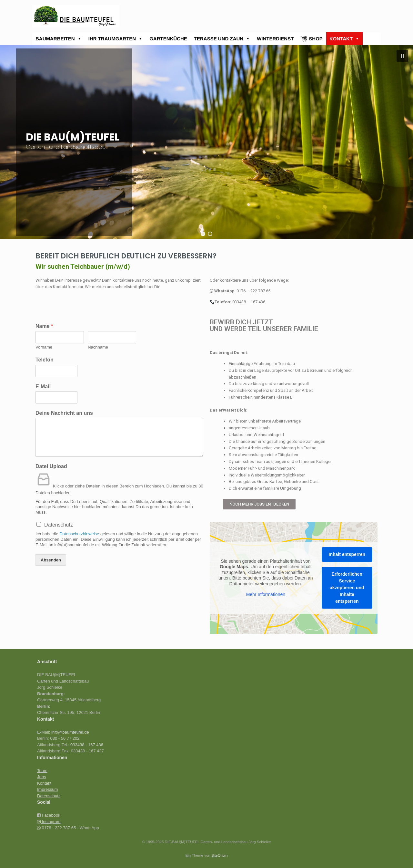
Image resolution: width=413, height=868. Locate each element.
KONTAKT (344, 39)
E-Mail (43, 387)
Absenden (51, 560)
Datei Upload (51, 466)
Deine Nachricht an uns (64, 413)
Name (44, 326)
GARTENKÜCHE (168, 39)
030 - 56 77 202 (65, 738)
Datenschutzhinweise (79, 534)
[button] (402, 56)
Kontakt (44, 783)
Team (42, 771)
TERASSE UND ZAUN (222, 39)
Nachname (98, 347)
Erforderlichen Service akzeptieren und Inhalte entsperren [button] (347, 588)
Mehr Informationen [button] (266, 595)
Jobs (41, 777)
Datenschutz (59, 525)
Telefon (45, 360)
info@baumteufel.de (70, 732)
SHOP (316, 39)
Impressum (47, 789)
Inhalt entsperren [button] (347, 555)
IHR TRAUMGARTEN (116, 39)
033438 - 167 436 (87, 745)
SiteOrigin (220, 855)
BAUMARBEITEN (59, 39)
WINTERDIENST (275, 39)
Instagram (49, 822)
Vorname (44, 347)
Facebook (50, 815)
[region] (206, 142)
